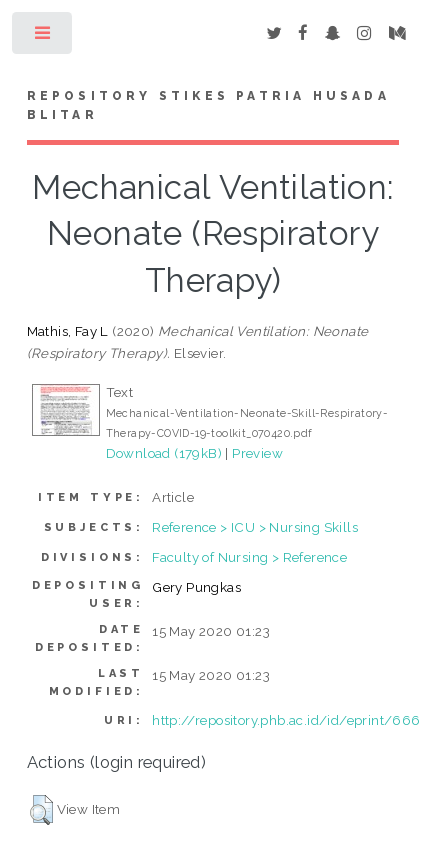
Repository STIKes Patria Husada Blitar (208, 106)
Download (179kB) (164, 453)
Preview (257, 453)
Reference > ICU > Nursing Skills (255, 527)
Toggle (43, 37)
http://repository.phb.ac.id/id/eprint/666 (286, 720)
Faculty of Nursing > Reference (249, 557)
